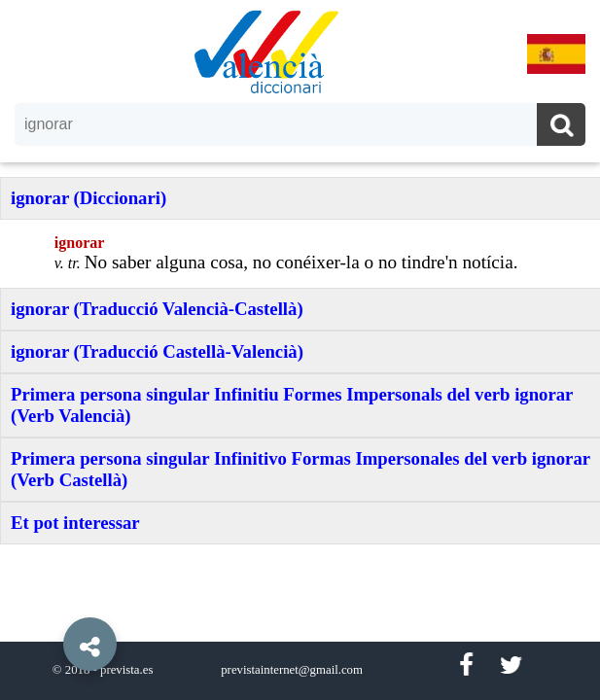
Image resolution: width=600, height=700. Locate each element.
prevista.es (126, 670)
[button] (49, 600)
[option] (300, 350)
